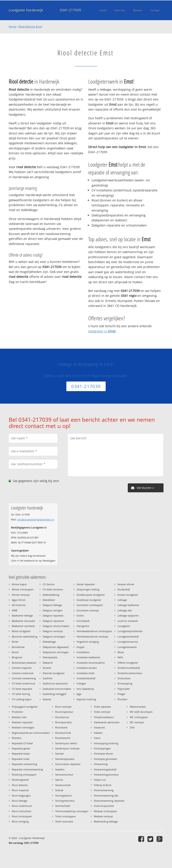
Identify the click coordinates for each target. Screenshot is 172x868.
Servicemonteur (64, 775)
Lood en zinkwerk (128, 621)
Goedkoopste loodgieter (91, 595)
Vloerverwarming (104, 790)
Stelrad (59, 790)
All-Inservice (19, 605)
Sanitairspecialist (65, 759)
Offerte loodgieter (128, 663)
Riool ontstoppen (22, 816)
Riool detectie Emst (30, 26)
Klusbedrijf (124, 589)
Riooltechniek (63, 733)
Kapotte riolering (86, 699)
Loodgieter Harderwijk (26, 10)
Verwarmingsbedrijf (105, 769)
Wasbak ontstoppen (105, 811)
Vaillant (98, 733)
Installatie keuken (87, 668)
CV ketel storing (21, 694)
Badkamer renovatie (23, 621)
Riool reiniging (20, 821)
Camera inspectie (22, 668)
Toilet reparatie (102, 707)
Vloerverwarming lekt (106, 796)
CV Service (49, 584)
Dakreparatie (50, 657)
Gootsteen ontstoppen (90, 605)
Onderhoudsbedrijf (129, 668)
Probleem (17, 712)
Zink (132, 727)
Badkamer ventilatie (23, 626)
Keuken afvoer (126, 584)
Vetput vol (100, 780)
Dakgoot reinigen (53, 610)
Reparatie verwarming (24, 764)
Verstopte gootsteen (106, 759)
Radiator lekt (19, 717)
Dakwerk (48, 663)
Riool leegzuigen (21, 796)
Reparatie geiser (21, 748)
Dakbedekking (51, 595)
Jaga (79, 694)
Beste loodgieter (21, 631)
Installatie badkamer (88, 657)
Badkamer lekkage (22, 615)
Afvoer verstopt (21, 595)
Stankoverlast (63, 785)
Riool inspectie (20, 790)
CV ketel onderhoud (23, 683)
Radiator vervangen (23, 727)
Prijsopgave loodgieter (25, 707)
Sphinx (59, 780)
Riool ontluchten (22, 811)
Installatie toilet (86, 673)
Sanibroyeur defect (66, 743)
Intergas (81, 683)
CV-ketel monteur (53, 589)
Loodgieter (124, 626)
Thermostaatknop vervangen (72, 811)
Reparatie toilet (21, 759)
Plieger (121, 694)
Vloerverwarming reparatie (109, 801)
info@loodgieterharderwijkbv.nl (36, 519)
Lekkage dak (125, 610)
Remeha (17, 738)
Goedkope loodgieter (89, 600)
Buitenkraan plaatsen (24, 663)
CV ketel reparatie (22, 689)
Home (13, 26)
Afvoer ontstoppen (23, 589)
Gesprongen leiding (88, 589)
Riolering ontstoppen (24, 775)
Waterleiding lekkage (106, 821)
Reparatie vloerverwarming (27, 769)
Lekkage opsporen (128, 615)
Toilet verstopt (102, 712)
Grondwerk (83, 621)
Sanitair (60, 754)
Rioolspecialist (63, 722)
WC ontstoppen (139, 717)
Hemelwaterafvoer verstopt (92, 636)
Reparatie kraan (21, 754)
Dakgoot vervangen (54, 636)
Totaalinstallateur (104, 717)
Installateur (83, 652)
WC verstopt (137, 722)
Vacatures (99, 727)
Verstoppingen (102, 748)
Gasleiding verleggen (55, 694)
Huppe (81, 647)
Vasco (97, 738)
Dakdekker (49, 600)
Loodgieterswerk (127, 647)
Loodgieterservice (128, 642)
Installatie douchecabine (91, 663)
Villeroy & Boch (103, 785)
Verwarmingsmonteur (106, 775)
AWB (15, 610)
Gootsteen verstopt (88, 610)
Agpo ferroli (19, 600)
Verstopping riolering (106, 743)
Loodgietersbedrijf (128, 636)
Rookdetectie (63, 738)
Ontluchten (124, 678)
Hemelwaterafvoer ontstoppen (94, 631)
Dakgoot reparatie (53, 615)
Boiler (15, 642)
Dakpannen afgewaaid (56, 647)
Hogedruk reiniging (88, 642)
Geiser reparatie (86, 584)
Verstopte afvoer (103, 754)
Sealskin (60, 769)
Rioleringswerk (20, 780)
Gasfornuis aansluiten (55, 683)
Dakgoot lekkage (52, 605)
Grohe (80, 615)
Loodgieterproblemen (130, 631)
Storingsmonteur (65, 801)
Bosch (15, 652)
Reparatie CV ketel (22, 743)
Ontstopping (125, 683)
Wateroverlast (138, 707)
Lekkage (122, 600)
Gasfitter (48, 678)
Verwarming (101, 764)
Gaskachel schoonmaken (57, 689)
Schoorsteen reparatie (68, 764)
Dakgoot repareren (53, 621)
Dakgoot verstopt (53, 631)
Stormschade (63, 806)
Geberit (47, 699)
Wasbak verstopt (103, 816)
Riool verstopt (63, 707)
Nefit (120, 657)
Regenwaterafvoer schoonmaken (31, 733)
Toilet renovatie (64, 821)
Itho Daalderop (85, 689)
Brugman (17, 657)
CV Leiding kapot (22, 699)
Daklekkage (49, 642)
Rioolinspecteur (64, 712)
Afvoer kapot (19, 584)
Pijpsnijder (124, 689)
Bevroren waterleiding (25, 636)
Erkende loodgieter (54, 673)
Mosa (121, 652)
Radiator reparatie (22, 722)
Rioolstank (61, 727)
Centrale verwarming (24, 678)
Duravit (47, 668)
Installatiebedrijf (86, 678)
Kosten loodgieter (128, 595)
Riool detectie (20, 785)
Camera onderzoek (23, 673)
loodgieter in (102, 331)
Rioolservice (62, 717)
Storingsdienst (63, 796)
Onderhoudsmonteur (130, 673)
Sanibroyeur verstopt (67, 748)
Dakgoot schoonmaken (56, 626)
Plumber (122, 699)
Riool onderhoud (22, 806)
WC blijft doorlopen (141, 712)
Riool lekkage (20, 801)
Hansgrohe (83, 626)
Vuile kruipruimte (104, 806)
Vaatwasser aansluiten (107, 722)
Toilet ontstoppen (65, 816)
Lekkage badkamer (128, 605)
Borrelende (18, 647)
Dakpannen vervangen (56, 652)
